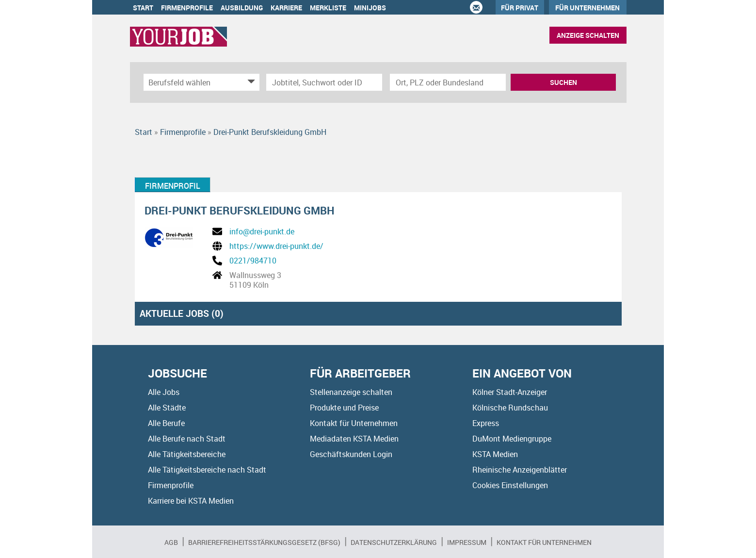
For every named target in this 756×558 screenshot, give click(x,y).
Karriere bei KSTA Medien (191, 501)
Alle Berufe (166, 423)
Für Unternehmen (587, 8)
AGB (171, 542)
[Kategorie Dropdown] (250, 82)
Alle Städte (167, 408)
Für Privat (520, 8)
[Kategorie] (192, 82)
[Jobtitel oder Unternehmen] (324, 82)
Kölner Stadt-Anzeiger (510, 392)
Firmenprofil (173, 186)
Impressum (467, 542)
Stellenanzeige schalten (351, 392)
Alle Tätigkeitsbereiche (187, 454)
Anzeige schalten (588, 35)
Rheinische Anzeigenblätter (520, 470)
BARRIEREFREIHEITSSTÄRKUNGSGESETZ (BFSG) (264, 542)
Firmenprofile (187, 8)
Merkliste (328, 8)
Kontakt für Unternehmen (354, 423)
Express (486, 423)
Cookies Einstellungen (510, 485)
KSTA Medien (495, 454)
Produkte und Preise (344, 408)
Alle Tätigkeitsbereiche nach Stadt (207, 470)
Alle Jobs (164, 392)
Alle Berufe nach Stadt (187, 439)
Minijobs (370, 8)
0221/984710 (253, 261)
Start (143, 8)
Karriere (286, 8)
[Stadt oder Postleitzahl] (448, 82)
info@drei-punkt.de (262, 231)
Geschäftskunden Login (351, 454)
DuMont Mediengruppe (512, 439)
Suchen (563, 82)
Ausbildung (242, 8)
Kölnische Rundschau (510, 408)
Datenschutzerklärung (394, 542)
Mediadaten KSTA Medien (354, 439)
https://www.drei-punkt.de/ (276, 246)
